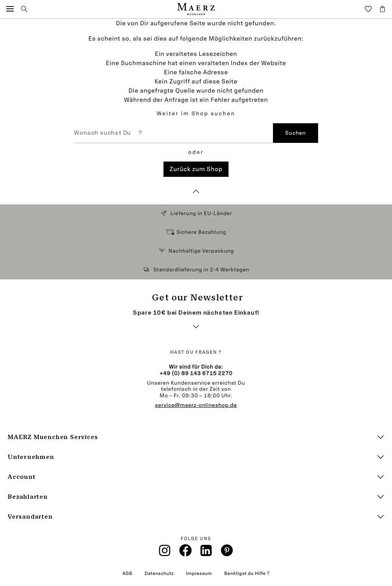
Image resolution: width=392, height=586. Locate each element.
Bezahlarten (28, 497)
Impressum (199, 573)
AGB (127, 573)
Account (22, 477)
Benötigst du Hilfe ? (247, 573)
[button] (10, 9)
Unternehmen (31, 457)
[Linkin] (206, 553)
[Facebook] (185, 553)
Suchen (295, 133)
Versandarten (30, 517)
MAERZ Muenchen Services (53, 437)
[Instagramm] (165, 553)
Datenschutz (159, 573)
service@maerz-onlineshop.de (196, 405)
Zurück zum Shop (196, 169)
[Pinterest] (227, 553)
